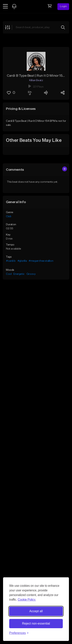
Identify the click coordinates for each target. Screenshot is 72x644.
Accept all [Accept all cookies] (36, 611)
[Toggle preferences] (19, 633)
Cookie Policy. (27, 600)
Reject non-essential (36, 623)
